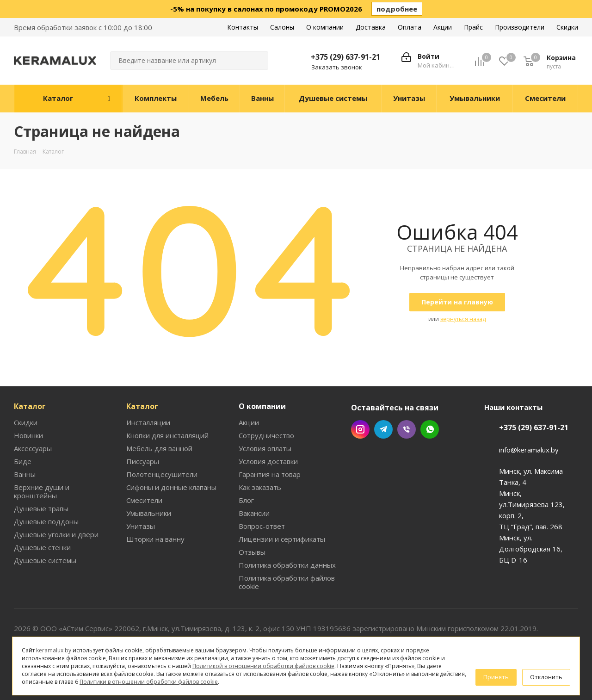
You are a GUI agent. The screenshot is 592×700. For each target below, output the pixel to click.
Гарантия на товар (270, 474)
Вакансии (254, 513)
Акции (249, 422)
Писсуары (143, 461)
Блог (246, 500)
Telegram (383, 429)
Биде (23, 461)
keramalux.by (54, 650)
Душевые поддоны (46, 521)
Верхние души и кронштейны (42, 491)
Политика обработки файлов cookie (287, 582)
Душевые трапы (41, 508)
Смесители (144, 500)
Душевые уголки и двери (56, 534)
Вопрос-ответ (262, 526)
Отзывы (252, 552)
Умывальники (149, 513)
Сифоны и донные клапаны (171, 487)
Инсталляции (148, 422)
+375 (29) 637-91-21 (345, 57)
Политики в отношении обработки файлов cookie (149, 682)
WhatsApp (430, 429)
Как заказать (260, 487)
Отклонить (546, 677)
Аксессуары (33, 448)
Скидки (26, 422)
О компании (262, 406)
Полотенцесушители (162, 474)
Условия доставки (268, 461)
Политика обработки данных (287, 565)
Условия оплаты (265, 448)
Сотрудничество (266, 435)
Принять (496, 677)
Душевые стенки (42, 547)
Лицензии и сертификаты (282, 539)
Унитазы (141, 526)
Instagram (360, 429)
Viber (407, 429)
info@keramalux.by (529, 450)
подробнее (397, 9)
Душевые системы (45, 560)
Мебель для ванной (159, 448)
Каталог (30, 406)
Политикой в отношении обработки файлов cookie (263, 666)
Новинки (28, 435)
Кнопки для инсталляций (167, 435)
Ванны (25, 474)
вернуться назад (463, 319)
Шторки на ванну (155, 539)
